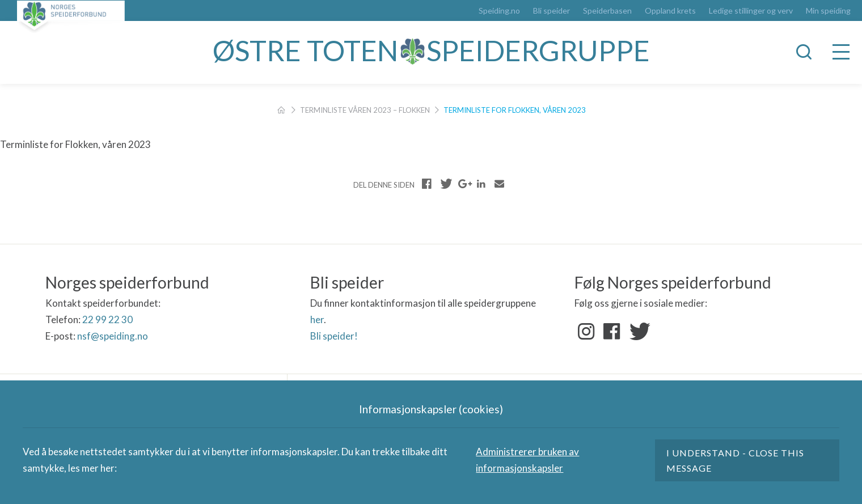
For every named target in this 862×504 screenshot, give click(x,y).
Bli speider (552, 11)
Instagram (586, 332)
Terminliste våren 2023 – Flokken (365, 110)
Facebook (612, 332)
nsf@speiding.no (113, 336)
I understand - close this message (736, 460)
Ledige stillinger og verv (751, 11)
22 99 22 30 (107, 319)
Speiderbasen (607, 11)
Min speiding (828, 11)
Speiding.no (499, 11)
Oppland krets (670, 11)
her (317, 319)
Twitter (637, 332)
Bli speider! (334, 336)
